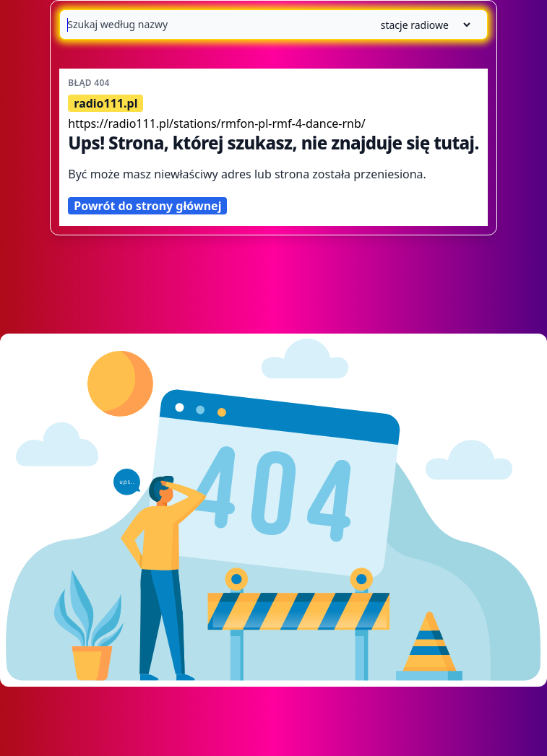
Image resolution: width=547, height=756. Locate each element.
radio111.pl (105, 103)
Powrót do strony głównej (147, 206)
